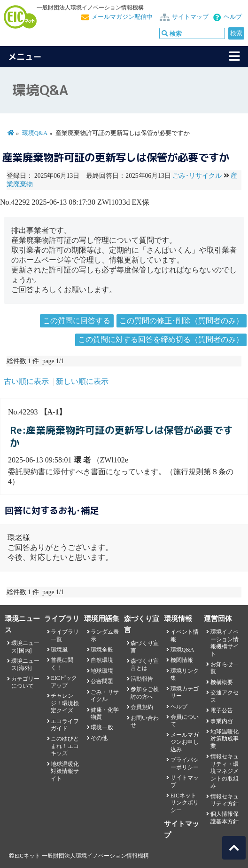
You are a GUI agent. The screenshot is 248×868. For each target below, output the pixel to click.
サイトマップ (190, 17)
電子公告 (222, 710)
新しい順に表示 (82, 381)
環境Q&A (35, 133)
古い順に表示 (26, 381)
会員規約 (142, 707)
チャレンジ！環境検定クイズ (65, 703)
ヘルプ (233, 17)
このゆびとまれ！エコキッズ (65, 746)
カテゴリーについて (25, 682)
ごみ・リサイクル (105, 696)
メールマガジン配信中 (122, 17)
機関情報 (182, 660)
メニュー (25, 57)
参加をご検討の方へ (145, 693)
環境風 (59, 650)
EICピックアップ (64, 681)
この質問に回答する (77, 321)
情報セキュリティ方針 (225, 800)
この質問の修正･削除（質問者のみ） (181, 321)
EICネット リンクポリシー (185, 803)
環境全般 (102, 650)
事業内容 (222, 721)
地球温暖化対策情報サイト (65, 771)
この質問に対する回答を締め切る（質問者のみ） (161, 339)
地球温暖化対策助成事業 (225, 739)
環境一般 (102, 727)
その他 (99, 738)
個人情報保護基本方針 (225, 817)
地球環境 (102, 671)
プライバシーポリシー (185, 763)
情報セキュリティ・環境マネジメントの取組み (225, 771)
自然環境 (102, 660)
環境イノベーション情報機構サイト (225, 643)
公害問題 (102, 681)
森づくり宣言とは (145, 665)
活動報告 (142, 679)
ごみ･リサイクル (197, 176)
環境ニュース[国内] (25, 647)
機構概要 (222, 682)
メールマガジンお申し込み (185, 742)
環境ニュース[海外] (25, 665)
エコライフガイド (65, 725)
